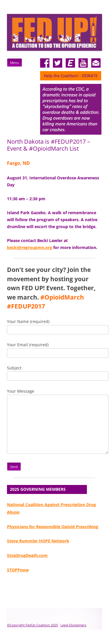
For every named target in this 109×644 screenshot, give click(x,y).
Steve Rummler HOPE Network (38, 541)
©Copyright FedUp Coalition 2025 (32, 625)
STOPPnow (18, 570)
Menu (15, 63)
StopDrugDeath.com (27, 555)
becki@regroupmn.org (30, 247)
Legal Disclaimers (73, 625)
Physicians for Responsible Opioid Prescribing (53, 527)
